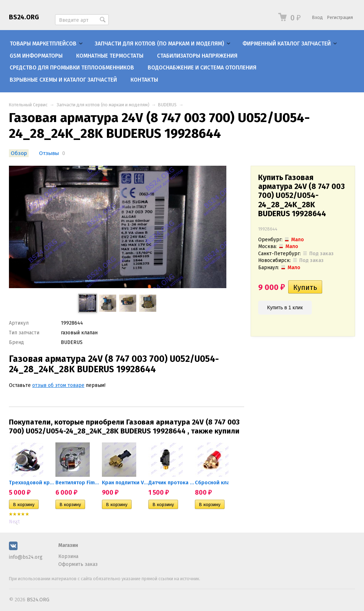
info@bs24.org (26, 557)
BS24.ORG (24, 17)
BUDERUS (167, 105)
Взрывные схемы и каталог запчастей (63, 80)
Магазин (68, 545)
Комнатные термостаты (110, 56)
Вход (318, 17)
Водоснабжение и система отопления (202, 68)
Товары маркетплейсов (43, 44)
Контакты (144, 80)
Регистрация (340, 17)
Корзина (68, 556)
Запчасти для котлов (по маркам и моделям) (159, 44)
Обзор (19, 153)
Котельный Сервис (28, 105)
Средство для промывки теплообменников (72, 68)
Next (14, 522)
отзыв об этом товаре (58, 385)
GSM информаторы (36, 56)
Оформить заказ (78, 564)
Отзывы (50, 153)
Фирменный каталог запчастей (287, 44)
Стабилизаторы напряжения (197, 56)
